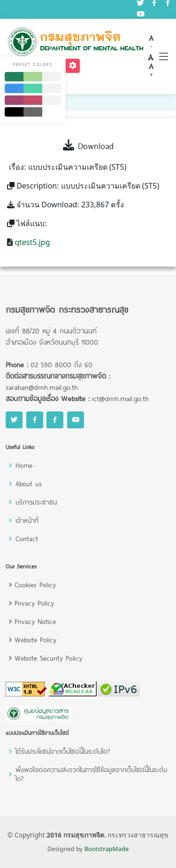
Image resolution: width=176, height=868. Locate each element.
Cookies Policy (35, 585)
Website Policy (35, 640)
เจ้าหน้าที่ (27, 520)
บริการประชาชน (36, 502)
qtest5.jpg (32, 242)
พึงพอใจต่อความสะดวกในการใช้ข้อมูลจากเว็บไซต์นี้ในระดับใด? (91, 774)
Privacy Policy (34, 603)
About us (29, 484)
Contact (27, 539)
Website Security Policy (48, 658)
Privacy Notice (35, 621)
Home (24, 465)
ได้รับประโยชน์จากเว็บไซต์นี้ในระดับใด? (63, 751)
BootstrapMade (107, 849)
